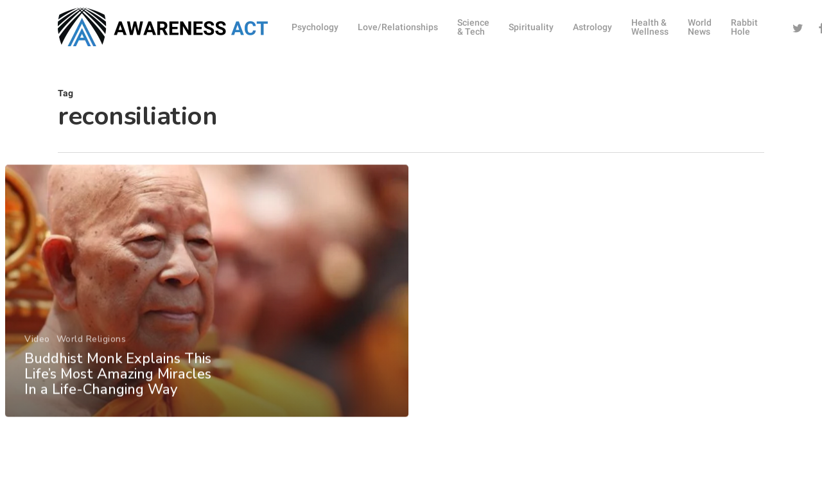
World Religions (91, 355)
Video (37, 355)
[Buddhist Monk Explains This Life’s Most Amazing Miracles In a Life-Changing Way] (206, 307)
